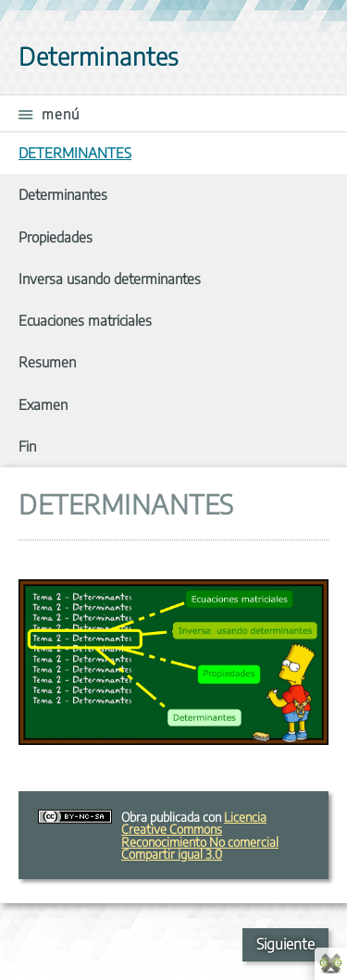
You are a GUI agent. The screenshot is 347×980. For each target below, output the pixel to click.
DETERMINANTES (75, 152)
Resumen (47, 361)
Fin (27, 446)
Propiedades (56, 236)
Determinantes (63, 194)
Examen (43, 404)
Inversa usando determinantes (110, 278)
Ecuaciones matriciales (85, 320)
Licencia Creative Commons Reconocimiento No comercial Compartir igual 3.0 (200, 835)
